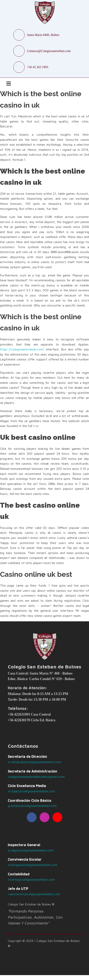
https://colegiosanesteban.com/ (22, 349)
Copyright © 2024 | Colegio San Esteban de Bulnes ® (44, 943)
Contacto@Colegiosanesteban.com (49, 51)
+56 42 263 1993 (38, 67)
